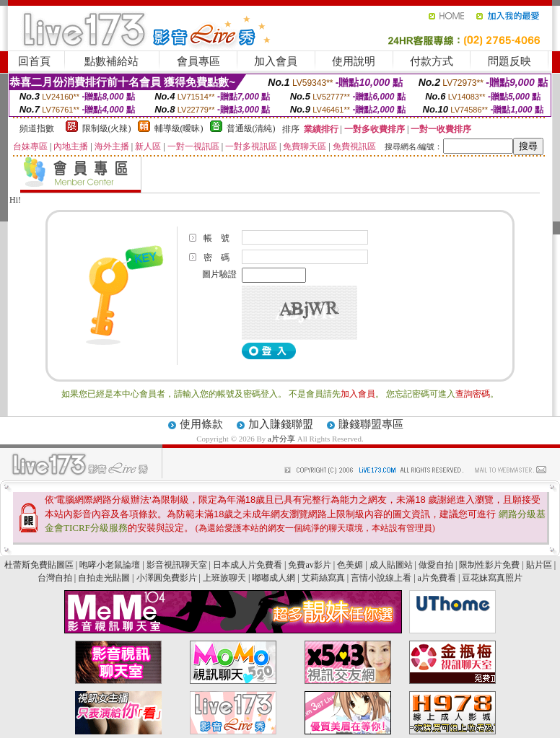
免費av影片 (309, 565)
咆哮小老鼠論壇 (110, 565)
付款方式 (432, 61)
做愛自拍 (436, 565)
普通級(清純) (251, 128)
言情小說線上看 (381, 578)
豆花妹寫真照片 (492, 578)
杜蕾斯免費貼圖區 (39, 565)
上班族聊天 (224, 578)
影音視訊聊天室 (177, 565)
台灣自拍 (55, 578)
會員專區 (198, 61)
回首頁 (34, 61)
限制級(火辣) (107, 128)
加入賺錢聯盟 (281, 424)
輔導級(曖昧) (179, 128)
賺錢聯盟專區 (371, 424)
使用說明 (354, 61)
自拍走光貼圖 (104, 578)
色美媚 (350, 565)
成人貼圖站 (391, 565)
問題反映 (509, 61)
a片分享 (283, 439)
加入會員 (276, 61)
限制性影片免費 (489, 565)
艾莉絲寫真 (323, 578)
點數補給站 (111, 61)
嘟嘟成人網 (274, 578)
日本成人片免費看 (248, 565)
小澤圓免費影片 (167, 578)
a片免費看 (437, 578)
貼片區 (539, 565)
